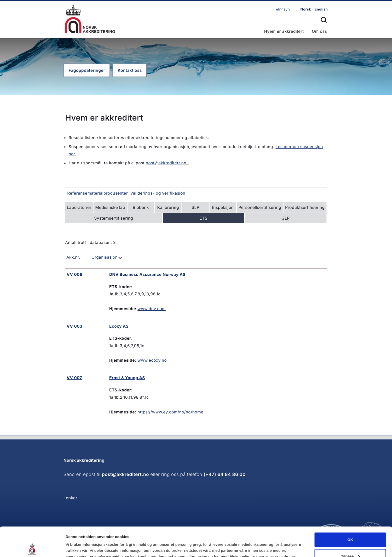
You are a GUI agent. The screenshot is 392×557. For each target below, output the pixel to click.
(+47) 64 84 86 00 (224, 475)
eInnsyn (283, 9)
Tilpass (350, 527)
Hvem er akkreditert (284, 31)
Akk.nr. (73, 257)
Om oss (319, 31)
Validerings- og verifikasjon (158, 193)
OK (350, 510)
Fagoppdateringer (87, 70)
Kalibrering (168, 207)
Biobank (141, 207)
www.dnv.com (152, 309)
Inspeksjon (223, 207)
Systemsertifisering (114, 218)
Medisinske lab (110, 207)
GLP (286, 218)
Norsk (306, 9)
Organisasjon (105, 257)
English (321, 9)
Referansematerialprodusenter (97, 193)
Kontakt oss (130, 70)
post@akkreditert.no (125, 475)
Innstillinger (76, 547)
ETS (203, 218)
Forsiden (90, 19)
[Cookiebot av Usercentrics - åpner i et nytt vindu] (32, 547)
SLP (196, 207)
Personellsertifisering (260, 207)
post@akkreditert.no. (167, 163)
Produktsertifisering (305, 207)
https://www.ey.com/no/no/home (170, 412)
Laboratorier (79, 207)
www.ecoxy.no (152, 360)
